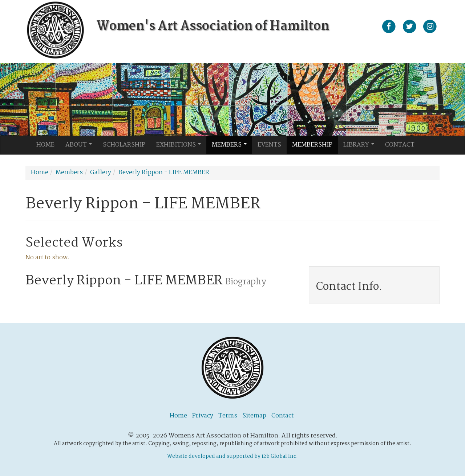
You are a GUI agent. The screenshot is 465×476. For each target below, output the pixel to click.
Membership (312, 145)
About (81, 147)
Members (231, 147)
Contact (400, 145)
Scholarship (124, 145)
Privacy (203, 416)
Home (45, 145)
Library (361, 147)
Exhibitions (181, 147)
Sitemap (254, 416)
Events (269, 145)
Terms (228, 416)
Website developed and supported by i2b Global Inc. (232, 456)
